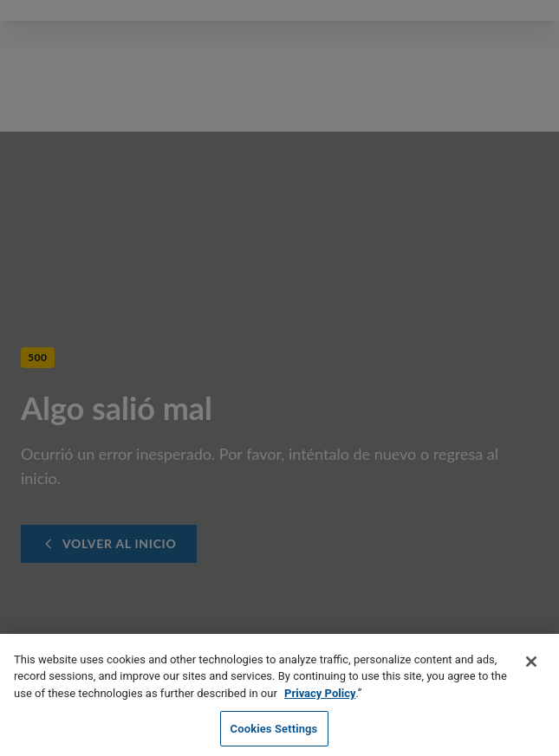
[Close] (531, 665)
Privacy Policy (320, 697)
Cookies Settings (274, 732)
